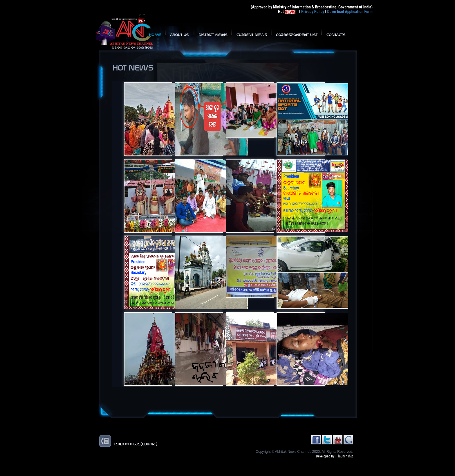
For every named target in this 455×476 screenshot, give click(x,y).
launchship (346, 456)
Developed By (325, 456)
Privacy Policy (313, 12)
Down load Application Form (350, 12)
